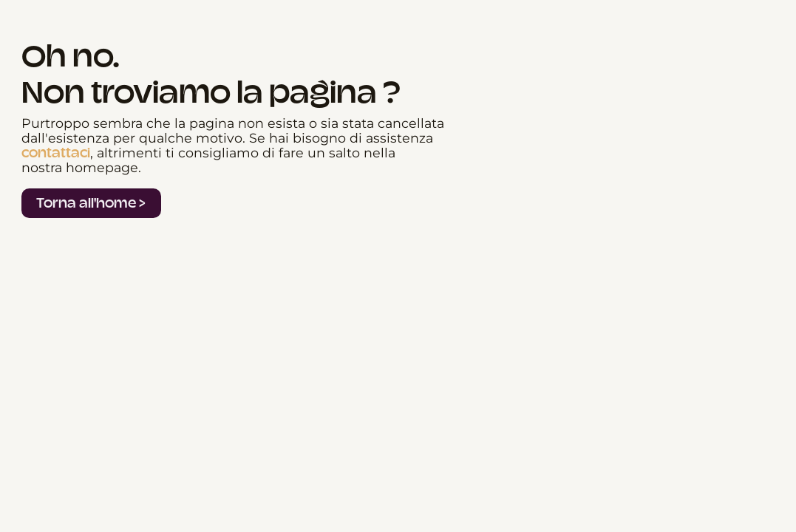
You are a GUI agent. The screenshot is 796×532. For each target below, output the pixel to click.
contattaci (56, 153)
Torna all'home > (91, 203)
